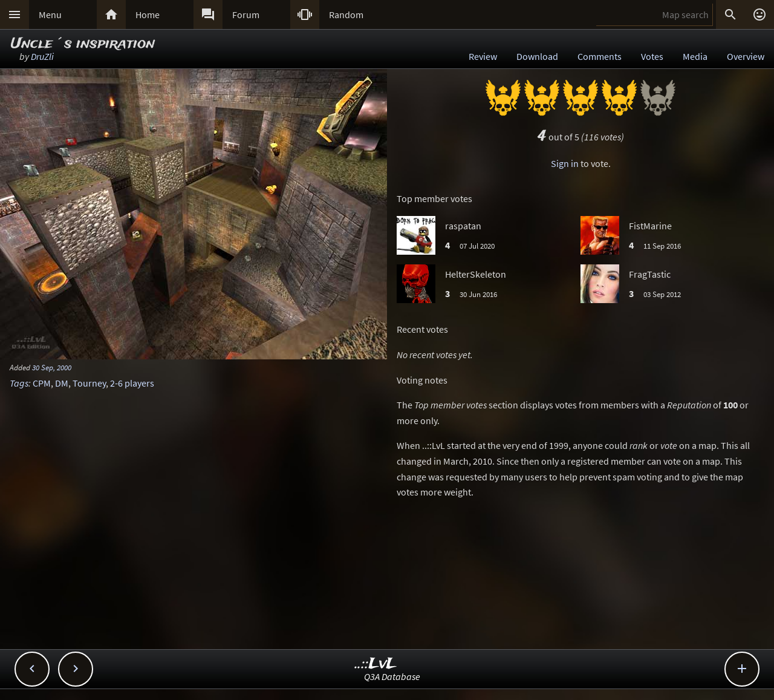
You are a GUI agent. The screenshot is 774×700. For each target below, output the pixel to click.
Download (537, 56)
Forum (246, 15)
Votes (652, 56)
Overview (746, 56)
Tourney (89, 383)
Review (483, 56)
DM (62, 383)
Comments (600, 56)
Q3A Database (392, 676)
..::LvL (376, 664)
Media (695, 56)
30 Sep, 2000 (52, 367)
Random (346, 15)
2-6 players (132, 383)
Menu (50, 15)
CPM (42, 383)
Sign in (565, 163)
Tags (19, 383)
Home (148, 15)
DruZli (42, 56)
